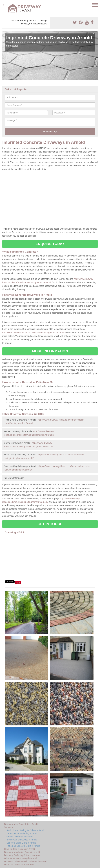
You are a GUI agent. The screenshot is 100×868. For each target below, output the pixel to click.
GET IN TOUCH (50, 524)
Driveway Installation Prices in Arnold (22, 852)
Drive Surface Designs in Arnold (20, 849)
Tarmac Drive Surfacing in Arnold (22, 833)
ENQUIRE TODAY (50, 244)
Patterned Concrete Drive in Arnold (23, 846)
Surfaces (8, 827)
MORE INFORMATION (50, 351)
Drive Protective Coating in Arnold (20, 858)
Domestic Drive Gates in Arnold (19, 865)
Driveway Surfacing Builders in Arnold (22, 855)
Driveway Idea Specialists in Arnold (21, 824)
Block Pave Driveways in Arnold (22, 840)
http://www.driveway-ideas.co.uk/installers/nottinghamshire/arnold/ (34, 333)
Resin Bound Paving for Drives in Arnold (26, 830)
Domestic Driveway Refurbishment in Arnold (25, 861)
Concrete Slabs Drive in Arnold (21, 843)
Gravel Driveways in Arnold (20, 837)
